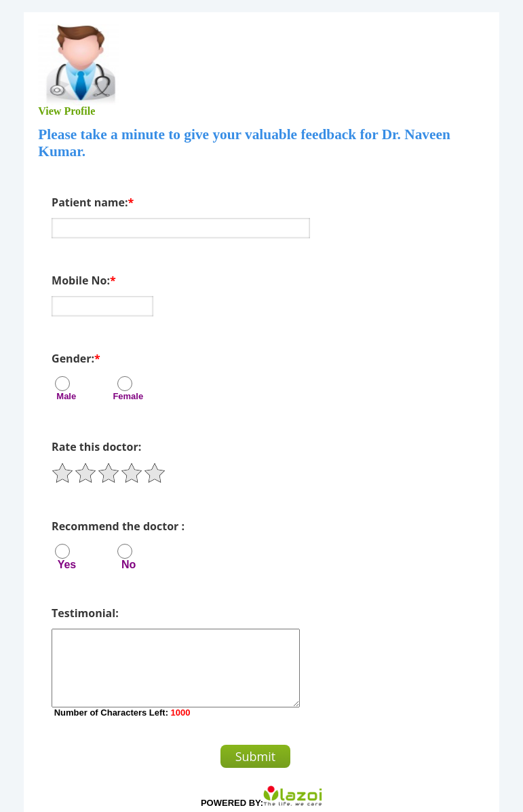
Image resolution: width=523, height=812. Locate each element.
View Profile (69, 111)
